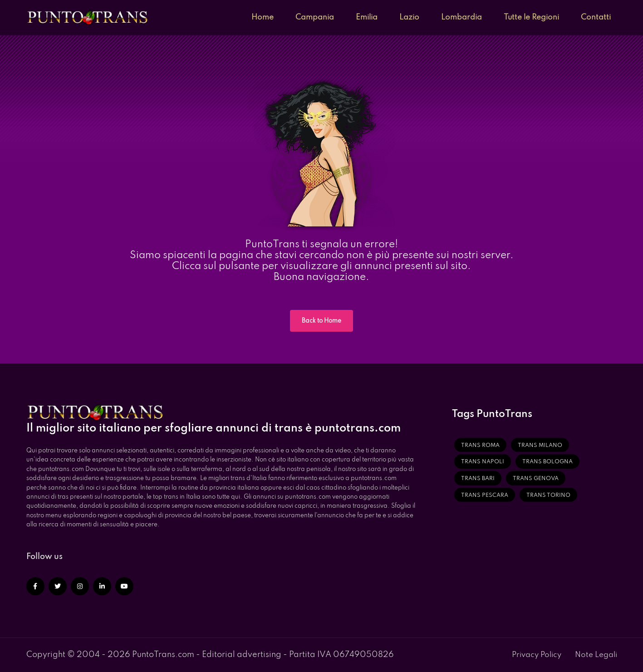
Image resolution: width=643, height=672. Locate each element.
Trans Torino (548, 495)
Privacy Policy (537, 655)
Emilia (367, 17)
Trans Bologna (547, 462)
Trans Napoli (483, 462)
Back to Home (321, 321)
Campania (315, 17)
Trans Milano (540, 446)
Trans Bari (478, 479)
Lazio (409, 17)
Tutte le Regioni (531, 17)
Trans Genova (536, 479)
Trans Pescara (485, 495)
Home (263, 17)
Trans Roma (480, 446)
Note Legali (596, 655)
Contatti (596, 17)
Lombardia (461, 17)
